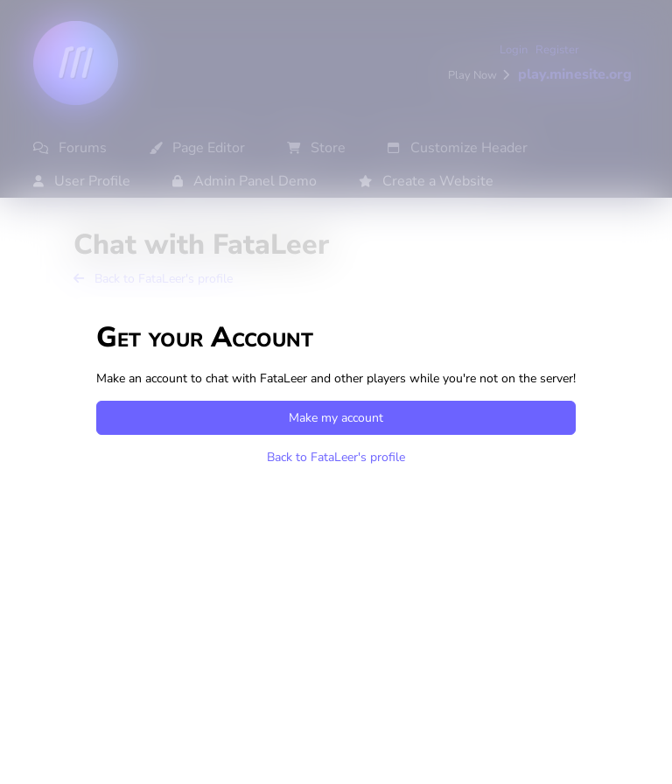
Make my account (336, 418)
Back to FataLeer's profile (336, 457)
